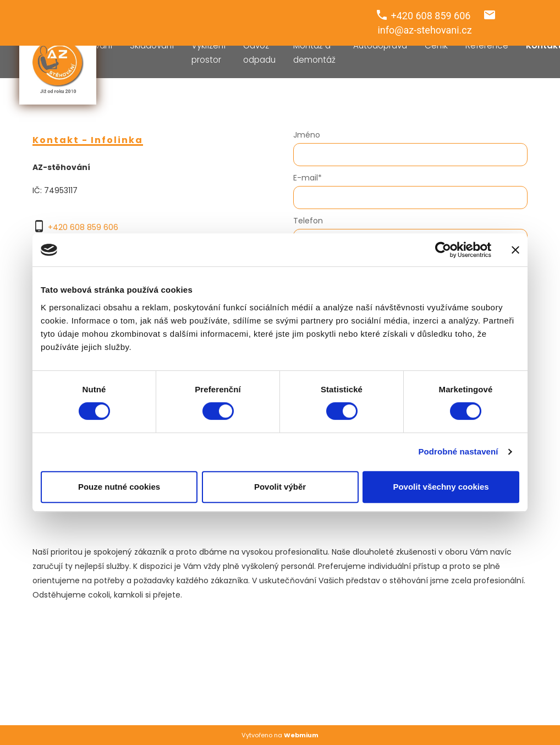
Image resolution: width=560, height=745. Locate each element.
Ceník (436, 45)
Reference (487, 45)
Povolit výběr (280, 487)
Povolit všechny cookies (441, 487)
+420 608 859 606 (83, 227)
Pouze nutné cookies (119, 487)
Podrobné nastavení (458, 451)
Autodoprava (380, 45)
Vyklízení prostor (208, 53)
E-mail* (308, 178)
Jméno (307, 135)
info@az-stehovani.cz (424, 30)
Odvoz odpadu (259, 53)
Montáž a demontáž (314, 53)
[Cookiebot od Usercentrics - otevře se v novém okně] (443, 250)
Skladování (152, 45)
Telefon (308, 221)
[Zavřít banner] (515, 250)
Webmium (301, 735)
